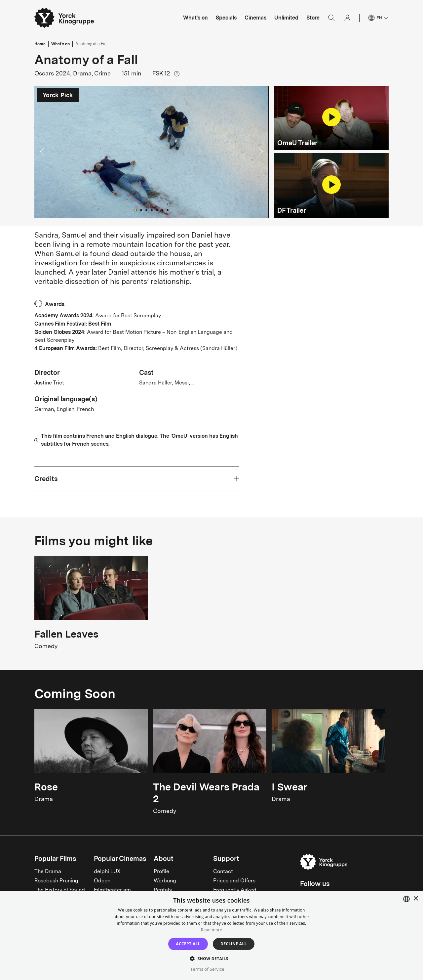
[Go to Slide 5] (157, 210)
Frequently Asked (235, 890)
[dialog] (211, 935)
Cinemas (255, 18)
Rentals (163, 890)
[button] (152, 152)
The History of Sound (60, 890)
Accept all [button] (188, 944)
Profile (161, 872)
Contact (223, 872)
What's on (195, 18)
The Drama (48, 872)
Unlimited (286, 18)
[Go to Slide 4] (152, 210)
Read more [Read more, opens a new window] (211, 930)
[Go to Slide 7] (168, 210)
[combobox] (406, 899)
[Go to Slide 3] (146, 210)
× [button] (416, 899)
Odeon (102, 881)
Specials (226, 18)
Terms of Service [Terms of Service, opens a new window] (207, 969)
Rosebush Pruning (56, 881)
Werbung (165, 881)
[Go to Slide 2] (141, 210)
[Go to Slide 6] (162, 210)
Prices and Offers (234, 881)
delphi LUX (107, 872)
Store (313, 18)
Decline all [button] (234, 944)
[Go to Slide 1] (136, 210)
